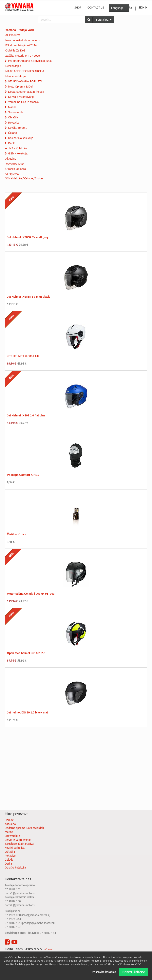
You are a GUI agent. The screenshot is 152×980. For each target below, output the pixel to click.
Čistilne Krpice (17, 534)
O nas (49, 949)
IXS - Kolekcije (18, 148)
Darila (12, 143)
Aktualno (11, 159)
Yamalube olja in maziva (19, 844)
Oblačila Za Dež (15, 50)
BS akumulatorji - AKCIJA (21, 45)
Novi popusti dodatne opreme (23, 40)
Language (119, 8)
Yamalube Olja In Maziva (23, 102)
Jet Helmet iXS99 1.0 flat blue (26, 415)
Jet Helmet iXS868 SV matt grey (28, 237)
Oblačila (13, 117)
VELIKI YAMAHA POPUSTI (25, 81)
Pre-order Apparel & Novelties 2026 (30, 61)
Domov (9, 820)
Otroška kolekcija (15, 868)
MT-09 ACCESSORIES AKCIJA (25, 71)
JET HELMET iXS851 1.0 (23, 356)
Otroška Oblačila (16, 169)
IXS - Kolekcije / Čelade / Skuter (24, 178)
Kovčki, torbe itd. (15, 848)
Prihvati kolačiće (134, 972)
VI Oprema (12, 174)
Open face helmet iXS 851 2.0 (26, 653)
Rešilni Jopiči (13, 66)
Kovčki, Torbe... (18, 128)
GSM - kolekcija (18, 153)
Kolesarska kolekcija (21, 138)
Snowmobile (16, 112)
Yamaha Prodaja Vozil (20, 30)
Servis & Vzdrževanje (21, 97)
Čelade (12, 133)
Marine (12, 107)
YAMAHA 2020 (14, 164)
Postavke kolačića (104, 972)
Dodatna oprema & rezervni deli (24, 828)
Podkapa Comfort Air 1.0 (23, 475)
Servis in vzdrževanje (18, 840)
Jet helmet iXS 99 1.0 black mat (27, 712)
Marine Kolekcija (16, 76)
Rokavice (14, 123)
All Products (13, 35)
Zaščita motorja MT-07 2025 (23, 56)
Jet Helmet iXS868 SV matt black (28, 297)
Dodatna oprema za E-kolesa (26, 92)
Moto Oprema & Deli (21, 87)
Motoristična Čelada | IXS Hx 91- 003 (31, 594)
